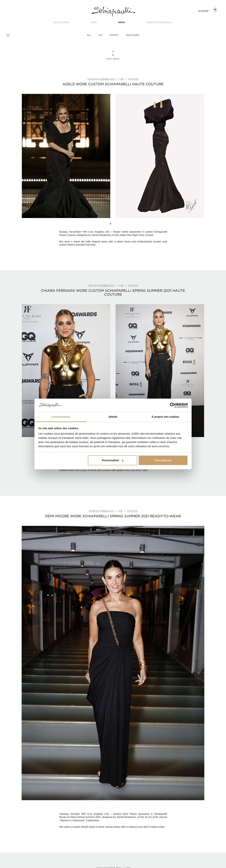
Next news (113, 59)
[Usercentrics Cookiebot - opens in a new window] (172, 405)
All (89, 35)
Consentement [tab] (61, 417)
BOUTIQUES (133, 35)
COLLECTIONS (61, 22)
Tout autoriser (163, 460)
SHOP (94, 22)
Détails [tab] (113, 417)
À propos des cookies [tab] (165, 417)
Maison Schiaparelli (159, 22)
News (122, 22)
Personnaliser (113, 460)
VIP (100, 35)
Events (114, 35)
